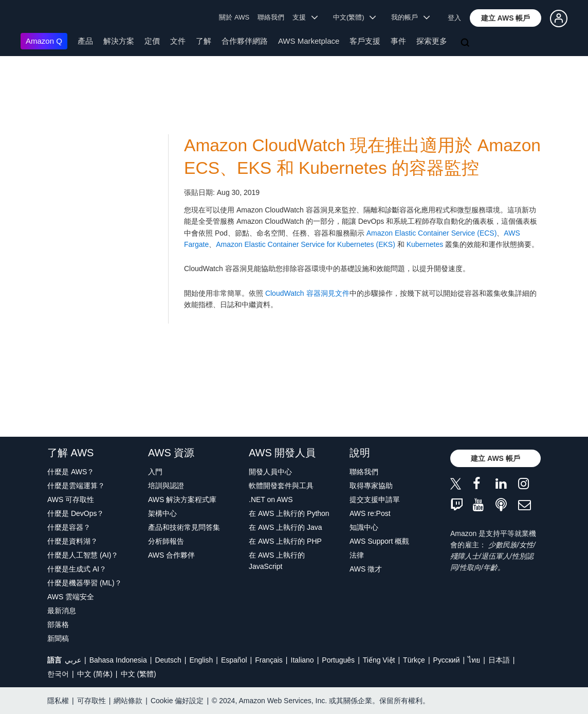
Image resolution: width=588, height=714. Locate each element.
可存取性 (91, 701)
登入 (454, 18)
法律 (357, 555)
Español (234, 660)
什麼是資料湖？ (72, 541)
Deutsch (168, 660)
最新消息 (62, 611)
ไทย (474, 660)
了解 (204, 41)
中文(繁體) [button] (355, 17)
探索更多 (432, 41)
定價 (152, 41)
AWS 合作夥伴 (171, 555)
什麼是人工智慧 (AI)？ (83, 555)
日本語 (499, 660)
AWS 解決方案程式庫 (182, 499)
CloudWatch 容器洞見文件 (307, 293)
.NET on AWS (271, 499)
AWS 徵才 (366, 569)
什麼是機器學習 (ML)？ (85, 583)
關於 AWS (234, 17)
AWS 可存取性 (71, 499)
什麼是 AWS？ (71, 472)
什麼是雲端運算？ (76, 486)
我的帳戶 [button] (410, 17)
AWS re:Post (370, 513)
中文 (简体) (95, 674)
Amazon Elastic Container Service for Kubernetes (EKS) (306, 244)
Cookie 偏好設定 (177, 701)
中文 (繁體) (139, 674)
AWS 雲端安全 (71, 597)
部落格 (58, 624)
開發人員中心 (270, 472)
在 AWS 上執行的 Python (289, 513)
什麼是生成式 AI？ (77, 569)
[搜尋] (466, 43)
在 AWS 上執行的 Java (286, 527)
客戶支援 (365, 41)
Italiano (302, 660)
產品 (85, 41)
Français (269, 660)
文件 (178, 41)
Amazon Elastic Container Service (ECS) (432, 233)
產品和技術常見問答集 (184, 527)
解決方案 (119, 41)
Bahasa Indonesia (118, 660)
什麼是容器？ (69, 527)
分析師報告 (166, 541)
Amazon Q (44, 41)
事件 (398, 41)
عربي (73, 660)
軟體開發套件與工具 (281, 486)
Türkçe (414, 660)
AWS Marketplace (309, 41)
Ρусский (447, 660)
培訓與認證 (166, 486)
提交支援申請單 (375, 499)
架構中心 (162, 513)
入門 (155, 472)
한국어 (58, 674)
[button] (506, 18)
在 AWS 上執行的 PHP (285, 541)
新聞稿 (58, 638)
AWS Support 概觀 (379, 541)
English (201, 660)
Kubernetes (425, 244)
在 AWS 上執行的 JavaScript (277, 561)
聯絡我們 (271, 17)
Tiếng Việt (379, 660)
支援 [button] (305, 17)
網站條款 (128, 701)
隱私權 (58, 701)
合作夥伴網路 (245, 41)
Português (338, 660)
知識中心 (364, 527)
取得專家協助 (371, 486)
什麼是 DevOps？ (76, 513)
